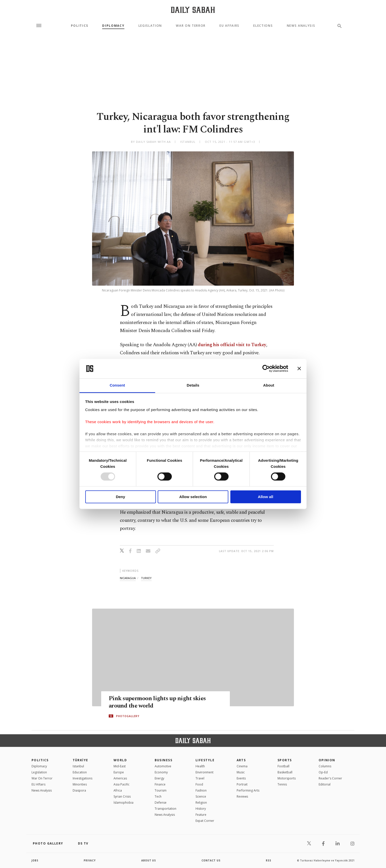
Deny (120, 497)
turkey (146, 578)
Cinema (242, 766)
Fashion (201, 790)
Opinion (327, 760)
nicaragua (128, 578)
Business (164, 760)
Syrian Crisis (122, 796)
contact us (211, 860)
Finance (160, 784)
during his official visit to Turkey (232, 345)
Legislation (150, 26)
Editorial (325, 784)
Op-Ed (323, 772)
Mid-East (120, 766)
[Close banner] (299, 369)
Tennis (282, 784)
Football (283, 766)
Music (241, 772)
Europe (119, 772)
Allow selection (193, 497)
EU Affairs (229, 26)
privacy (90, 860)
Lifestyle (205, 760)
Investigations (82, 778)
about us (149, 860)
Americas (120, 778)
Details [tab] (193, 385)
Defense (161, 803)
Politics (80, 26)
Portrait (242, 784)
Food (199, 784)
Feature (201, 815)
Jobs (35, 860)
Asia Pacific (121, 784)
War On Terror (191, 26)
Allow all (266, 497)
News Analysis (301, 26)
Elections (263, 26)
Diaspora (79, 790)
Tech (158, 796)
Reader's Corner (330, 778)
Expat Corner (205, 821)
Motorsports (287, 778)
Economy (161, 772)
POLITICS (40, 760)
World (120, 760)
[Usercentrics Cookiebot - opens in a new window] (266, 369)
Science (201, 796)
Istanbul (78, 766)
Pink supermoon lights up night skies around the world (159, 702)
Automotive (163, 766)
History (201, 809)
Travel (200, 778)
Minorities (80, 784)
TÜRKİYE (80, 760)
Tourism (161, 790)
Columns (325, 766)
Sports (285, 760)
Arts (241, 760)
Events (241, 778)
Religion (201, 803)
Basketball (285, 772)
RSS (268, 860)
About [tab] (269, 385)
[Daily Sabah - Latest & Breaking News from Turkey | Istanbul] (193, 10)
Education (80, 772)
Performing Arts (248, 790)
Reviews (242, 796)
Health (200, 766)
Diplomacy (113, 26)
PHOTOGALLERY (128, 716)
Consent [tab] (117, 385)
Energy (159, 778)
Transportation (166, 809)
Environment (204, 772)
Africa (118, 790)
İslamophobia (123, 803)
